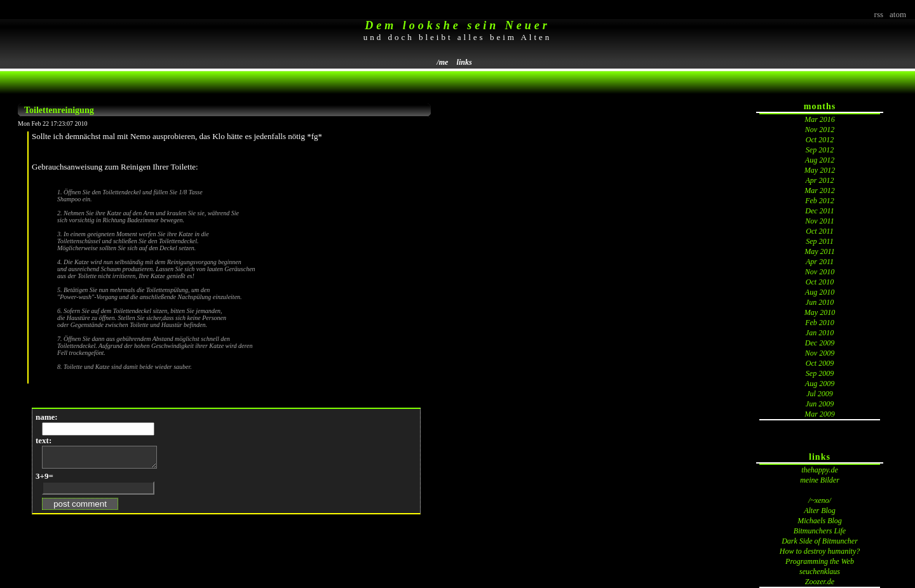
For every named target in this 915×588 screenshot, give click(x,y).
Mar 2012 (820, 190)
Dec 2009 (820, 343)
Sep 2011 (819, 241)
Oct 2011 (819, 231)
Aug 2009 (820, 384)
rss (879, 14)
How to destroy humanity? (820, 551)
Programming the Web (820, 561)
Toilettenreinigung (59, 110)
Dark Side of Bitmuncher (820, 541)
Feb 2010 (820, 323)
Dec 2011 (819, 211)
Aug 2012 (820, 160)
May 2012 (820, 170)
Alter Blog (820, 511)
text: (44, 440)
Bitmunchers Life (820, 531)
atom (898, 14)
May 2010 (820, 312)
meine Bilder (820, 480)
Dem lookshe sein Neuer (457, 25)
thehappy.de (820, 470)
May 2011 (819, 251)
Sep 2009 (820, 373)
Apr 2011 (820, 262)
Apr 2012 (820, 180)
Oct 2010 (820, 282)
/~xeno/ (820, 500)
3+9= (44, 480)
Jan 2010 (820, 333)
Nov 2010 (820, 272)
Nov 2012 (820, 130)
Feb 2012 (820, 201)
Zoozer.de (820, 582)
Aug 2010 (820, 292)
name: (47, 417)
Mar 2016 (820, 119)
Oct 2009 (820, 363)
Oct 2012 (820, 140)
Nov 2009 (820, 353)
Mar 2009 (820, 414)
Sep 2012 (820, 150)
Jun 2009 (820, 404)
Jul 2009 (820, 394)
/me (442, 62)
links (464, 62)
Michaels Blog (820, 521)
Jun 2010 (820, 302)
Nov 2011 (819, 221)
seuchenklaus (820, 571)
